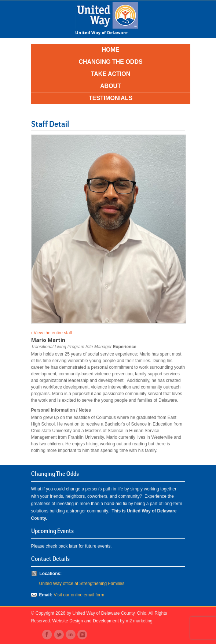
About (111, 86)
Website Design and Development (86, 621)
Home (111, 50)
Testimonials (111, 98)
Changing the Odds (110, 62)
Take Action (111, 74)
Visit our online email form (79, 595)
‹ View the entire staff (52, 333)
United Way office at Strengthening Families (82, 584)
